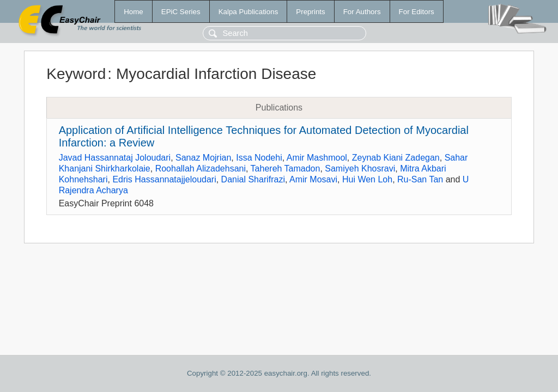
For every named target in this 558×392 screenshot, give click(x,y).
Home (134, 12)
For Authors (362, 12)
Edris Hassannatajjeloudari (164, 179)
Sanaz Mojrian (203, 158)
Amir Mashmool (317, 158)
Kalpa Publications (248, 12)
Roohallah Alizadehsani (201, 169)
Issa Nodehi (259, 158)
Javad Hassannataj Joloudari (115, 158)
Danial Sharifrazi (253, 179)
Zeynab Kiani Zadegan (396, 158)
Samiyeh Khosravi (360, 169)
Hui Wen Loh (367, 179)
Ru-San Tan (420, 179)
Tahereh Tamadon (286, 169)
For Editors (417, 12)
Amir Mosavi (313, 179)
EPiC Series (181, 12)
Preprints (310, 12)
